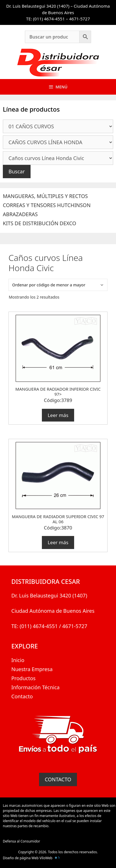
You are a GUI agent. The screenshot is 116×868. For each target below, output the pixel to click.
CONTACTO (58, 779)
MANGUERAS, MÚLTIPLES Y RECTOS (45, 196)
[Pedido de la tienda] (58, 285)
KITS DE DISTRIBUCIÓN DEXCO (39, 223)
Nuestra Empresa (32, 669)
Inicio (18, 660)
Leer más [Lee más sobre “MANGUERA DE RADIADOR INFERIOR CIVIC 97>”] (58, 415)
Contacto (22, 696)
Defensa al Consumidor (22, 841)
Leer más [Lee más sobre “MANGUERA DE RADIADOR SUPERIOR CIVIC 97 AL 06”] (58, 542)
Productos (23, 678)
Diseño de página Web (21, 858)
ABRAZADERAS (20, 214)
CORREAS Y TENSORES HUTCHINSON (47, 205)
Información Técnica (36, 687)
